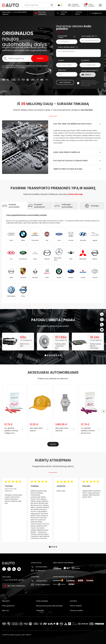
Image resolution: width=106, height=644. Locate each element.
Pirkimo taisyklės (76, 606)
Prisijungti (75, 4)
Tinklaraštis (40, 610)
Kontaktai (73, 601)
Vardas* (61, 60)
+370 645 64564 (64, 13)
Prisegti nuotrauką (89, 70)
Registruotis (76, 6)
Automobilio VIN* (88, 36)
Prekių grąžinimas (8, 606)
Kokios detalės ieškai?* (67, 47)
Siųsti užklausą (65, 82)
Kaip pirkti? (6, 601)
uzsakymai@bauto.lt (43, 585)
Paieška (40, 58)
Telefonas (62, 70)
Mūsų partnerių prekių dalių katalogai (49, 606)
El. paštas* (86, 60)
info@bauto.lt (97, 13)
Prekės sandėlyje (42, 601)
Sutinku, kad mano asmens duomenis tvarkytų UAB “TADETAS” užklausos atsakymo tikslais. (90, 83)
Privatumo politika (86, 85)
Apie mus (5, 610)
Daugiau (53, 444)
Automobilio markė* (63, 37)
